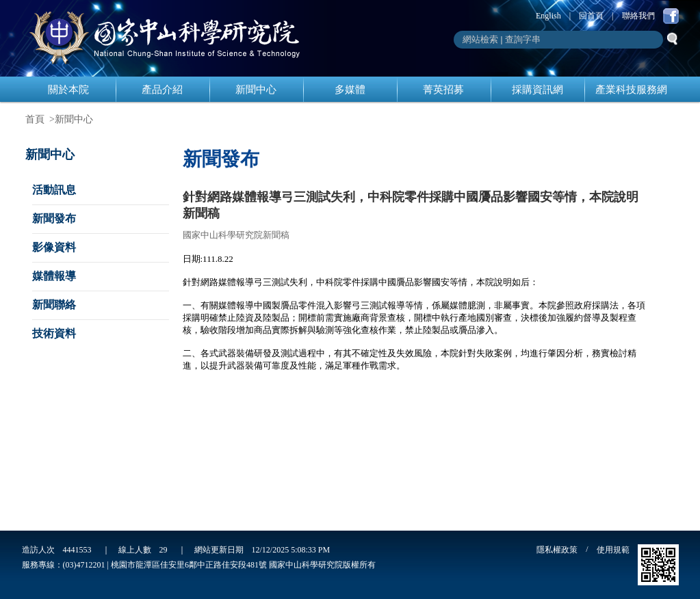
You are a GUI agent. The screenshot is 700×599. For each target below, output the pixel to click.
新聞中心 (256, 90)
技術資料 (54, 333)
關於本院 (68, 90)
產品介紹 (162, 90)
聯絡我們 (638, 16)
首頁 (35, 119)
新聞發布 (54, 218)
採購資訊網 (537, 90)
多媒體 (350, 90)
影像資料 (54, 247)
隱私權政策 (557, 550)
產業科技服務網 (631, 90)
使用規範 (613, 550)
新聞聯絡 (54, 305)
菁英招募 (443, 90)
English (548, 16)
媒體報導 (54, 276)
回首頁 (591, 16)
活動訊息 (54, 190)
